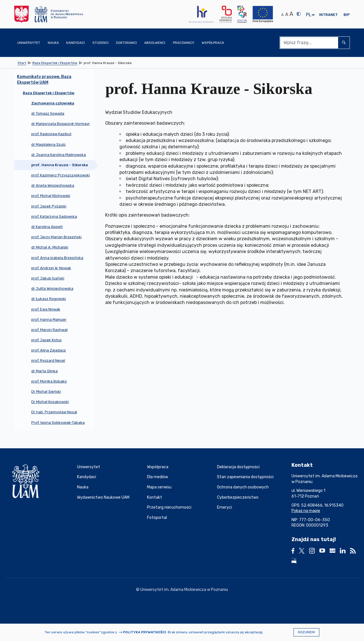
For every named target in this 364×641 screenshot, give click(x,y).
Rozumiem (306, 632)
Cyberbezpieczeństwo (238, 497)
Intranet (328, 15)
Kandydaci (87, 477)
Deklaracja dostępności (238, 467)
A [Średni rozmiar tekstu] (287, 14)
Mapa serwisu (159, 487)
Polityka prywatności (144, 632)
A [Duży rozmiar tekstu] (291, 14)
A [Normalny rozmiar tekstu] (282, 15)
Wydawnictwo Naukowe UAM (103, 497)
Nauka (83, 487)
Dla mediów (158, 477)
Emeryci (225, 507)
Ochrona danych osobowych (243, 487)
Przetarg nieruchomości (169, 507)
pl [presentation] (309, 15)
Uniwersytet (89, 467)
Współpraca (158, 467)
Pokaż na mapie (306, 511)
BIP (347, 15)
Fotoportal (157, 518)
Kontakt (155, 497)
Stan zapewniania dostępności (245, 477)
